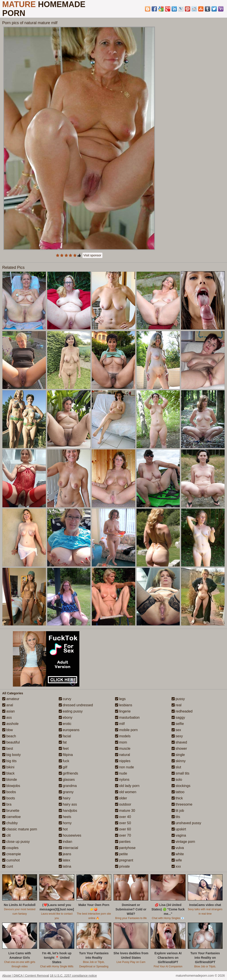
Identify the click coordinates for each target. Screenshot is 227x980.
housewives (70, 835)
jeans (65, 854)
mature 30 (125, 811)
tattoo (178, 792)
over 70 (123, 835)
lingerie (123, 711)
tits (176, 817)
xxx (176, 866)
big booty (11, 755)
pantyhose (125, 848)
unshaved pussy (186, 823)
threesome (182, 804)
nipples (123, 761)
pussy (178, 699)
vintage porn (183, 842)
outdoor (123, 804)
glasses (67, 780)
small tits (181, 773)
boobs (9, 792)
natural (122, 755)
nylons (122, 780)
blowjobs (11, 786)
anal (8, 705)
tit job (178, 811)
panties (123, 842)
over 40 (123, 817)
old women (126, 792)
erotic (65, 724)
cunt (8, 866)
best (8, 749)
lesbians (124, 705)
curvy (65, 699)
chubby (10, 823)
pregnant (124, 860)
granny (66, 792)
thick (177, 798)
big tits (9, 761)
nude (121, 773)
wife (177, 860)
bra (7, 804)
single (178, 755)
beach (9, 736)
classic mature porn (20, 829)
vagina (179, 835)
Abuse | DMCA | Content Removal (26, 976)
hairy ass (68, 804)
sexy (177, 736)
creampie (12, 854)
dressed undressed (76, 705)
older (121, 798)
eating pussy (71, 711)
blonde (10, 780)
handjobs (68, 811)
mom (121, 742)
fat (63, 742)
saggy (178, 717)
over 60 (123, 829)
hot (63, 829)
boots (9, 798)
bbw (8, 730)
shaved (179, 742)
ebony (66, 717)
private (122, 866)
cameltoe (11, 817)
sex (176, 730)
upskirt (179, 829)
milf (120, 724)
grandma (68, 786)
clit (6, 835)
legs (120, 699)
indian (66, 842)
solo (177, 780)
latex (65, 860)
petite (121, 854)
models (123, 736)
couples (10, 848)
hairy (65, 798)
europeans (69, 730)
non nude (124, 767)
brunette (11, 811)
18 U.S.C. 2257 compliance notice (73, 976)
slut (176, 767)
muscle (123, 749)
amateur (11, 699)
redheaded (182, 711)
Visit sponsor (92, 255)
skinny (179, 761)
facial (65, 736)
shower (179, 749)
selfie (178, 724)
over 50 (123, 823)
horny (65, 823)
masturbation (127, 717)
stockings (181, 786)
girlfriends (68, 773)
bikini (8, 767)
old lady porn (127, 786)
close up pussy (16, 842)
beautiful (11, 742)
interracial (68, 848)
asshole (10, 724)
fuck (64, 761)
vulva (178, 848)
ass (7, 717)
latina (65, 866)
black (8, 773)
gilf (63, 767)
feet (64, 749)
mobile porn (126, 730)
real (177, 705)
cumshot (11, 860)
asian (9, 711)
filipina (66, 755)
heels (65, 817)
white (178, 854)
